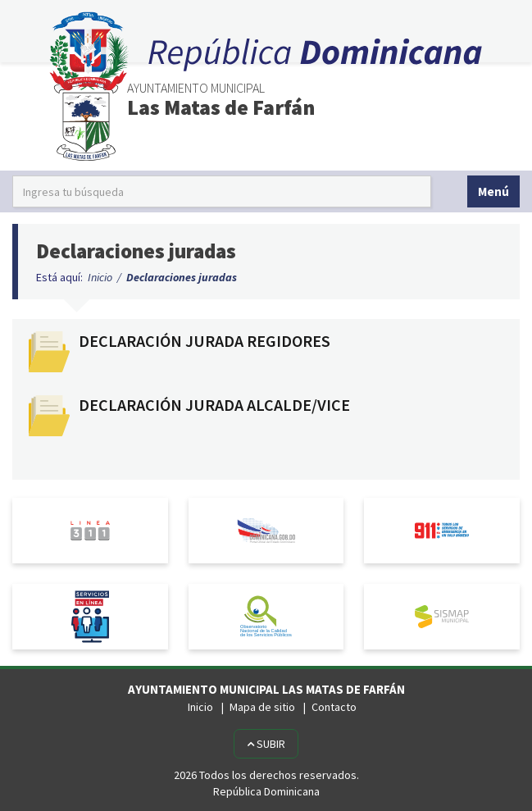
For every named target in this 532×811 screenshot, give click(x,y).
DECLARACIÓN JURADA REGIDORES (205, 341)
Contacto (334, 707)
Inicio (100, 277)
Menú (493, 191)
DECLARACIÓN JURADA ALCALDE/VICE (214, 405)
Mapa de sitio (262, 707)
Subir (266, 744)
